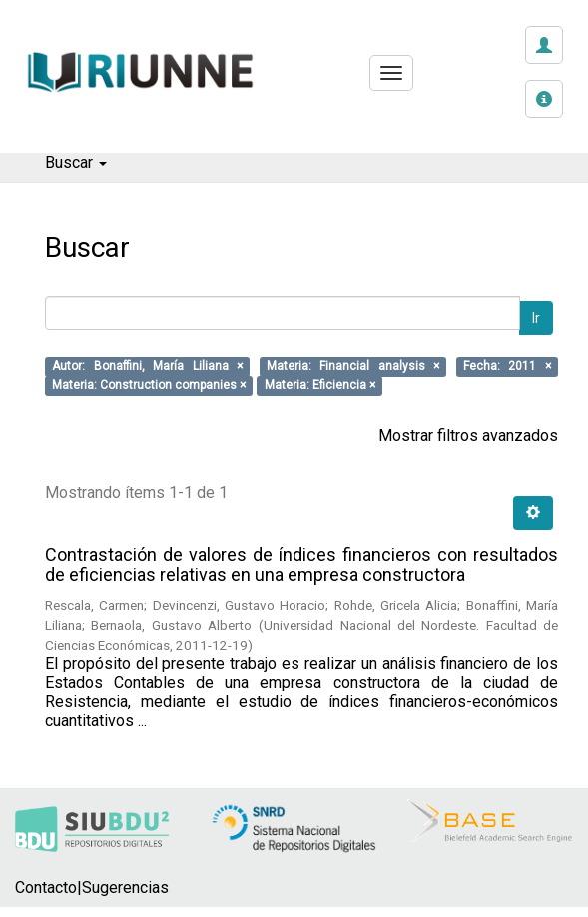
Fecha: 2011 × (507, 367)
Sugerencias (125, 888)
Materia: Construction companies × (149, 386)
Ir (536, 318)
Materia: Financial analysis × (353, 367)
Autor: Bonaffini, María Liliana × (147, 367)
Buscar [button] (76, 162)
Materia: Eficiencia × (320, 386)
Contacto (46, 888)
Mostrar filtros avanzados (468, 435)
